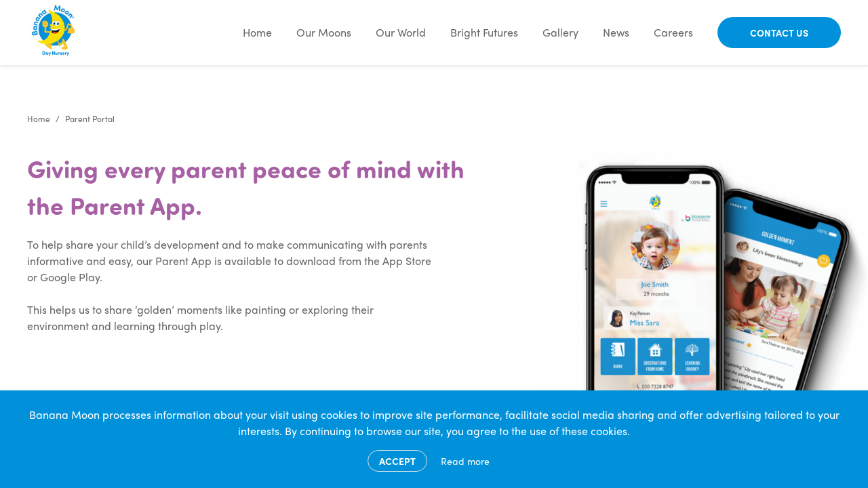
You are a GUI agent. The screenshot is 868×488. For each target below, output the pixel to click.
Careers (673, 32)
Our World (401, 32)
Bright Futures (484, 32)
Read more (465, 461)
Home (257, 32)
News (616, 32)
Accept (397, 461)
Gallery (560, 32)
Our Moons (324, 32)
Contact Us (779, 33)
